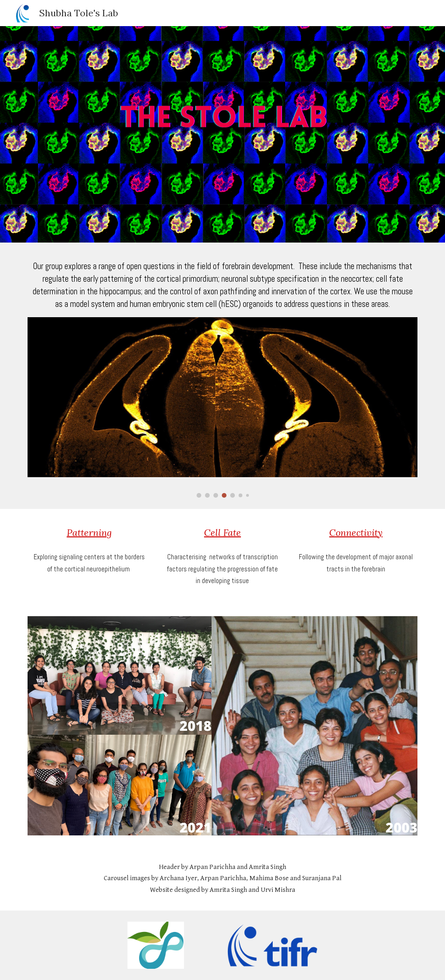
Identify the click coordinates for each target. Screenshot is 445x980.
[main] (223, 285)
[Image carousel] (223, 408)
